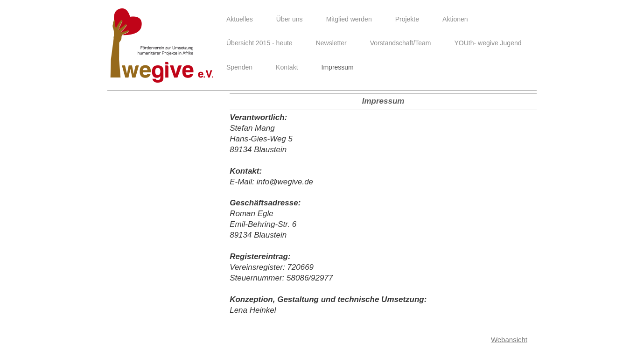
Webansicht (509, 340)
